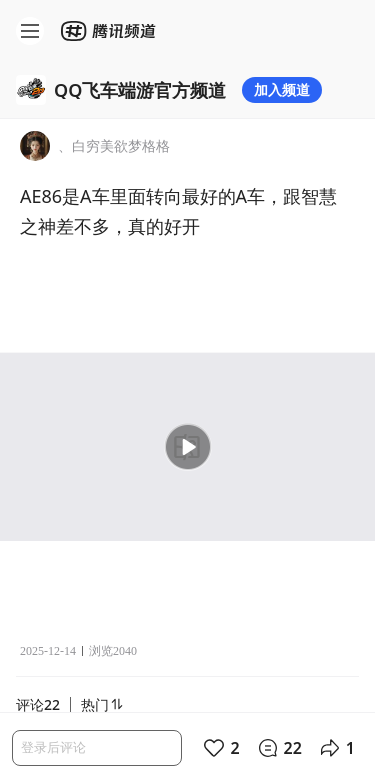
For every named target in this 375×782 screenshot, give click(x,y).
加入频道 (282, 89)
